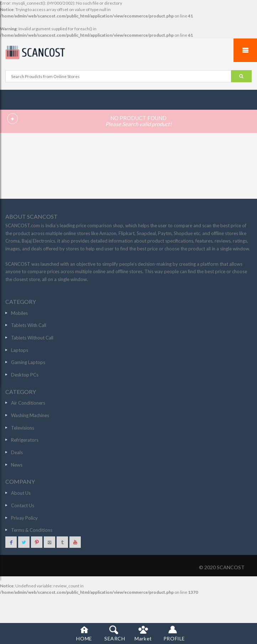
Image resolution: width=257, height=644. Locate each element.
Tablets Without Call (32, 338)
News (17, 465)
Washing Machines (30, 415)
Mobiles (19, 313)
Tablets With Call (29, 325)
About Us (21, 493)
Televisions (23, 428)
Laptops (20, 350)
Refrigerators (25, 440)
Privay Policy (24, 518)
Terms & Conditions (32, 530)
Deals (17, 452)
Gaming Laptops (28, 362)
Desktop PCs (25, 375)
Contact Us (23, 505)
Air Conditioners (28, 403)
